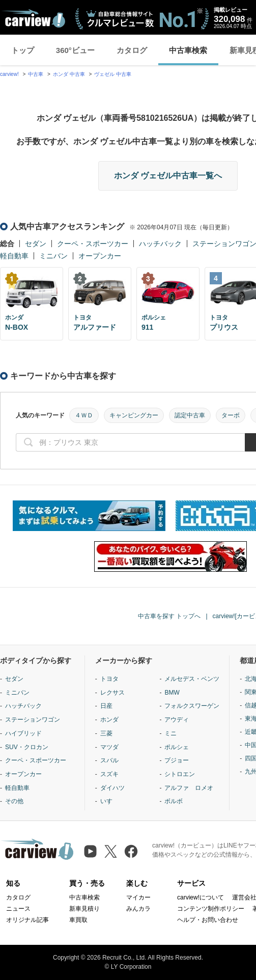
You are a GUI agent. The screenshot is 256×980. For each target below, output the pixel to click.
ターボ (231, 415)
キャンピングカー (134, 415)
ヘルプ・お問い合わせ (208, 920)
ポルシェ (177, 747)
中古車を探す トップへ (169, 616)
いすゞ (109, 801)
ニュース (18, 909)
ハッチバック (160, 244)
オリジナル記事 (27, 920)
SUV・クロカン (27, 747)
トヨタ (109, 679)
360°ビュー (75, 50)
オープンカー (100, 256)
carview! (9, 74)
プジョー (177, 760)
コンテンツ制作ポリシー (211, 909)
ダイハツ (112, 788)
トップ (23, 50)
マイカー (138, 897)
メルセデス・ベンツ (192, 679)
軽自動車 (14, 256)
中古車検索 (188, 50)
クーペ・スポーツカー (93, 244)
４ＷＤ (84, 415)
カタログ (132, 50)
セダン (36, 244)
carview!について (201, 897)
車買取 (78, 920)
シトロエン (180, 774)
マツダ (109, 747)
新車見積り (84, 909)
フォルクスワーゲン (192, 706)
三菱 (106, 733)
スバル (109, 760)
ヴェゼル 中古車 (113, 74)
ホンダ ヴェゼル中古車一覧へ (168, 176)
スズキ (109, 774)
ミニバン (53, 256)
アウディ (177, 720)
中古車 (36, 74)
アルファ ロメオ (189, 788)
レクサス (112, 693)
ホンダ (109, 720)
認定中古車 (190, 415)
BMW (172, 693)
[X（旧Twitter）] (111, 851)
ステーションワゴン (33, 720)
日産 (106, 706)
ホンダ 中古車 (69, 74)
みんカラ (138, 909)
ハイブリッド (23, 733)
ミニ (170, 733)
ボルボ (174, 801)
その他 (14, 801)
